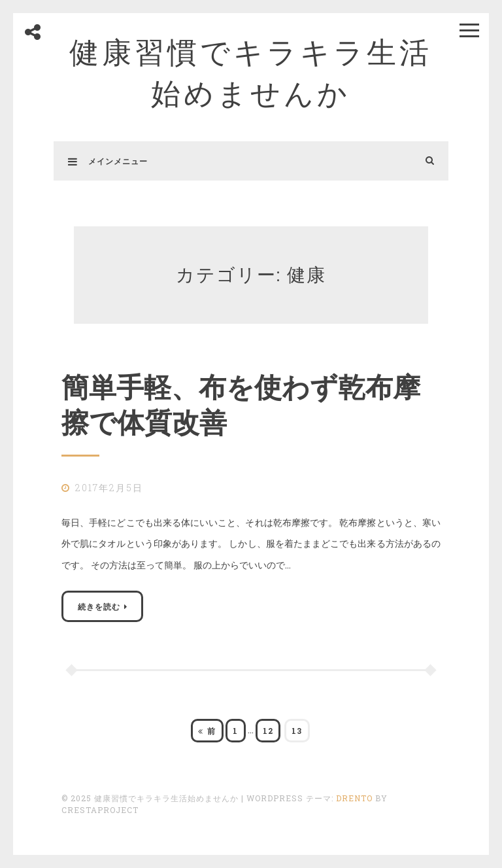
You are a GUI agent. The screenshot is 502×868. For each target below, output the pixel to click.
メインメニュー (108, 161)
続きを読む (99, 606)
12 (268, 734)
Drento (354, 798)
